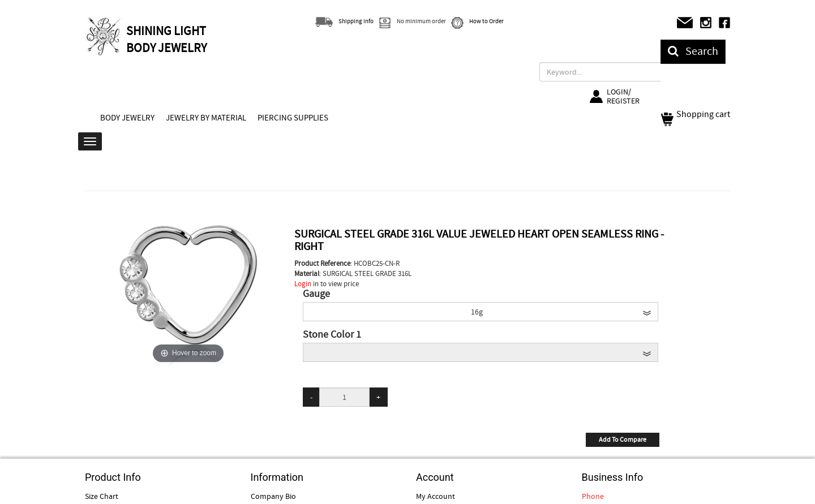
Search (693, 51)
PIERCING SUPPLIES (293, 118)
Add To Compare (623, 440)
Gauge (316, 294)
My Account (436, 496)
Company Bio (273, 496)
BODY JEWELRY (127, 118)
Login (303, 284)
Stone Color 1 (332, 335)
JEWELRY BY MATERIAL (206, 118)
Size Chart (102, 496)
